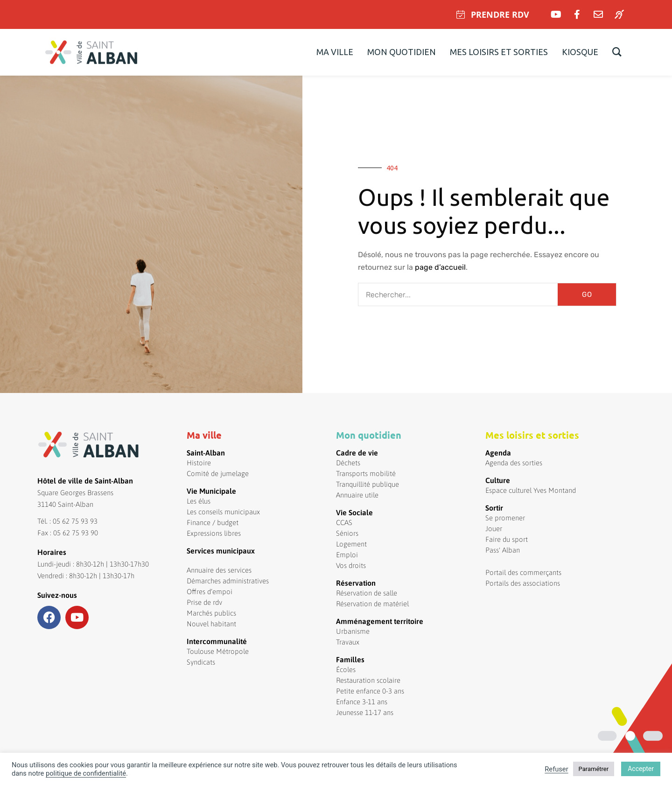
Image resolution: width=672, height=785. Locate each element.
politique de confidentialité (86, 773)
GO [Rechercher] (587, 294)
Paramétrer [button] (594, 769)
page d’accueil (440, 267)
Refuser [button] (556, 769)
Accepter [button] (641, 769)
